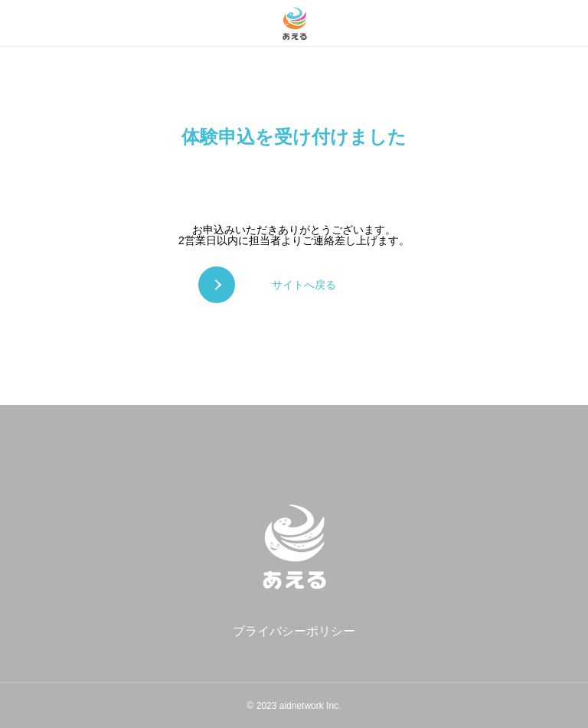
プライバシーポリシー (294, 631)
